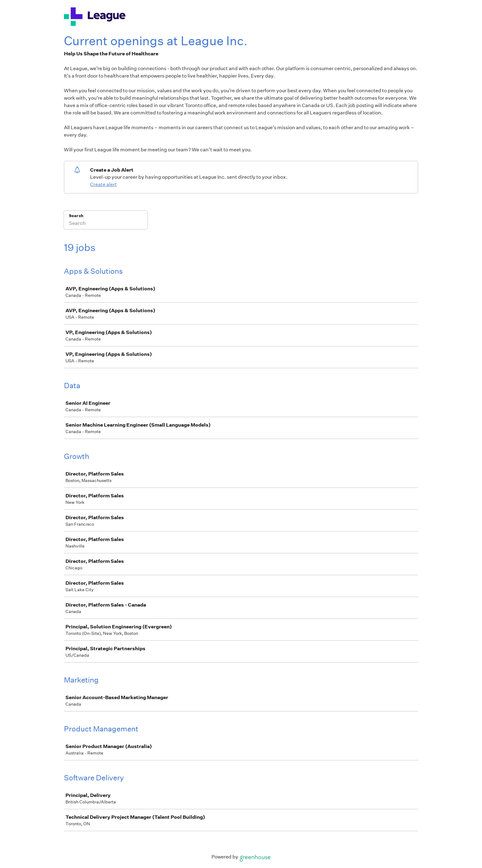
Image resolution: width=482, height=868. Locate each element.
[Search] (106, 224)
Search (76, 216)
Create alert (103, 184)
